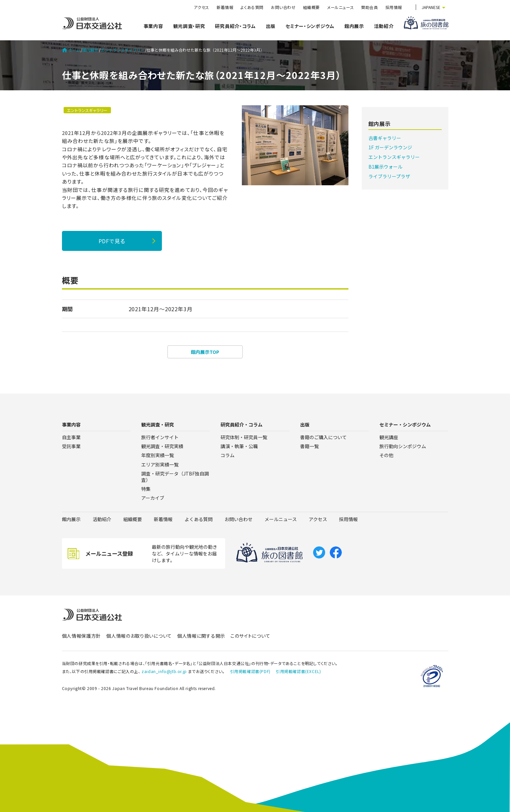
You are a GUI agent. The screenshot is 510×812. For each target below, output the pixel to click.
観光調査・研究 (189, 26)
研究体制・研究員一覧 (244, 437)
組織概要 (311, 7)
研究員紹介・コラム (235, 26)
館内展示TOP (205, 352)
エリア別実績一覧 (160, 464)
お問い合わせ (283, 7)
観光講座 (389, 437)
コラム (228, 455)
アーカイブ (153, 498)
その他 (386, 455)
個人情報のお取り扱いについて (139, 636)
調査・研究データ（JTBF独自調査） (175, 477)
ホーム (71, 50)
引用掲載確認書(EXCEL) (298, 671)
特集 (146, 489)
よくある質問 (252, 7)
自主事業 (71, 437)
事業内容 (153, 26)
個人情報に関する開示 (201, 636)
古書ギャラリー (385, 138)
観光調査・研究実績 (162, 446)
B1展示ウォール (385, 167)
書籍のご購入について (323, 437)
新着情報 (225, 7)
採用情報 (394, 7)
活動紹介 (384, 26)
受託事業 (71, 446)
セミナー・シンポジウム (310, 26)
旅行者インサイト (160, 437)
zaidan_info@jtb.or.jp (164, 671)
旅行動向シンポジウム (403, 446)
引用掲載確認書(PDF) (250, 671)
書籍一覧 (309, 446)
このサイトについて (250, 636)
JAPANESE (431, 7)
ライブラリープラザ (389, 176)
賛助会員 (369, 7)
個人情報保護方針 (82, 636)
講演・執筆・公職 (239, 446)
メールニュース (340, 7)
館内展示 (354, 26)
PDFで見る (112, 241)
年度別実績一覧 (158, 455)
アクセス (202, 7)
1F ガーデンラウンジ (390, 147)
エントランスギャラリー (123, 50)
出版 (271, 26)
